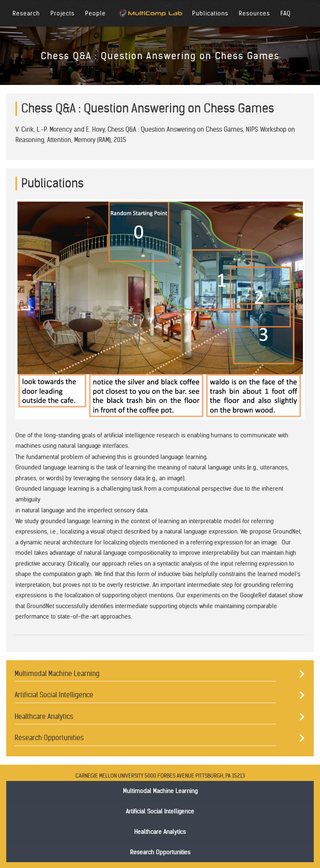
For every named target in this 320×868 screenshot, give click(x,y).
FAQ (286, 13)
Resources (254, 13)
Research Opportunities (49, 738)
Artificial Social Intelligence (54, 695)
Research (26, 13)
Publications (210, 13)
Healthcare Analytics (44, 716)
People (95, 13)
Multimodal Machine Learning (57, 673)
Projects (62, 13)
